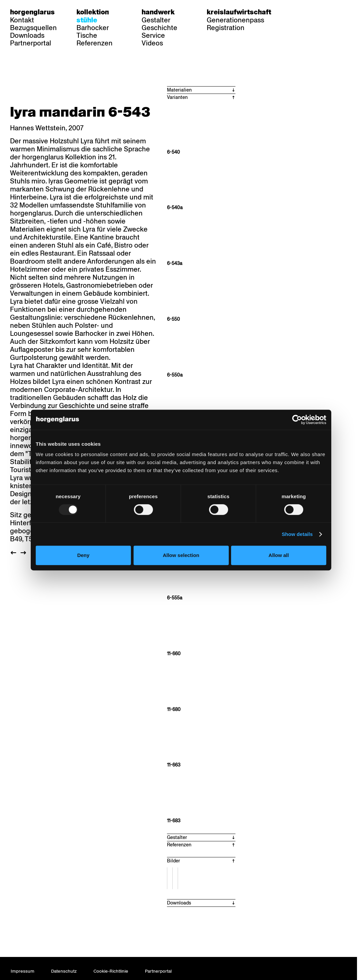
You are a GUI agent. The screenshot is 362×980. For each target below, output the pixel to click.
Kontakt (22, 20)
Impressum (23, 971)
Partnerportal (31, 43)
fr (310, 12)
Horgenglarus (32, 12)
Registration (226, 28)
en (323, 12)
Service (153, 35)
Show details (297, 534)
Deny (83, 555)
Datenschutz (64, 971)
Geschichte (159, 28)
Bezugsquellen (33, 28)
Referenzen (95, 43)
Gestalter (156, 20)
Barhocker (93, 28)
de (297, 12)
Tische (87, 35)
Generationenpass (235, 20)
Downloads (27, 35)
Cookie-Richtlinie (111, 971)
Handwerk (158, 12)
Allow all (279, 555)
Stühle (87, 20)
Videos (152, 43)
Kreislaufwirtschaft (239, 12)
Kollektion (93, 12)
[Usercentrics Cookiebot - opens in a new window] (297, 420)
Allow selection (181, 555)
